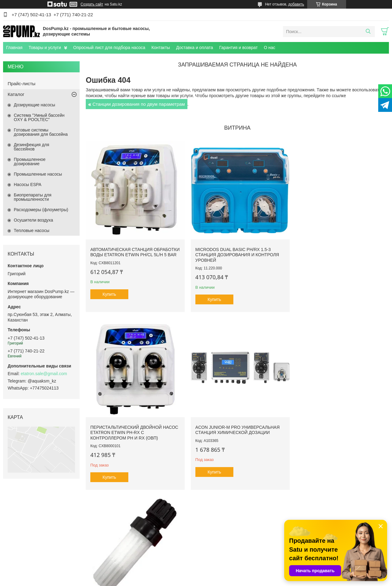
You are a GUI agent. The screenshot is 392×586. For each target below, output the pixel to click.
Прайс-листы (22, 84)
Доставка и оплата (195, 48)
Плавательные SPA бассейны (37, 546)
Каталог (16, 94)
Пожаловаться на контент (250, 580)
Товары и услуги (45, 48)
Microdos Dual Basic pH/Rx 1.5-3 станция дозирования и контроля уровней (234, 252)
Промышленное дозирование (30, 162)
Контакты (160, 48)
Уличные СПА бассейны (32, 533)
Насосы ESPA (28, 185)
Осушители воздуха (33, 220)
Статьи (115, 546)
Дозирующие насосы (34, 105)
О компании (120, 533)
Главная (14, 48)
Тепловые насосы (32, 230)
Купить (109, 297)
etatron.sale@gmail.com (44, 374)
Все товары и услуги (235, 496)
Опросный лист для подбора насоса (109, 48)
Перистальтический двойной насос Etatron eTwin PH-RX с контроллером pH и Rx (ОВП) (330, 252)
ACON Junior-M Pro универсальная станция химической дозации (132, 424)
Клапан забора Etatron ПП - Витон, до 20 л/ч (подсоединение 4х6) (234, 424)
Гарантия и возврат (239, 48)
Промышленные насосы (38, 174)
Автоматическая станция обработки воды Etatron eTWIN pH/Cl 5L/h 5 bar (128, 252)
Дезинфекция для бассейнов (32, 147)
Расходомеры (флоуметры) (41, 210)
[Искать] (368, 32)
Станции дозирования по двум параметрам (139, 104)
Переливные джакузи (29, 539)
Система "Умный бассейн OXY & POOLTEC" (39, 117)
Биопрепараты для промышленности (33, 197)
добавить (296, 4)
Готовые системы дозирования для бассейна (41, 132)
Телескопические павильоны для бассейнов (243, 533)
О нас (269, 48)
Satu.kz (222, 575)
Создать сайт (92, 4)
